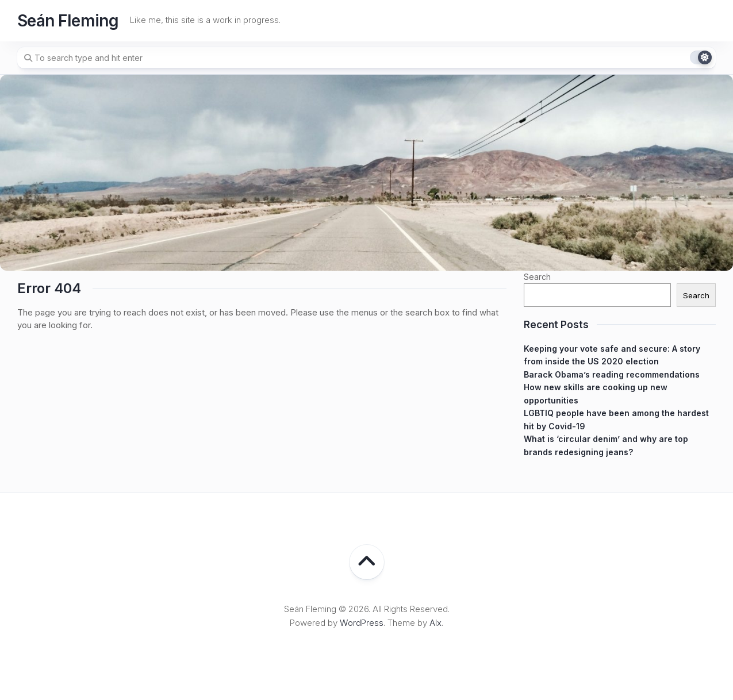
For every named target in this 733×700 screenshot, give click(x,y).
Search (537, 277)
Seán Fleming (68, 21)
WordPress (362, 623)
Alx (435, 623)
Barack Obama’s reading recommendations (612, 374)
